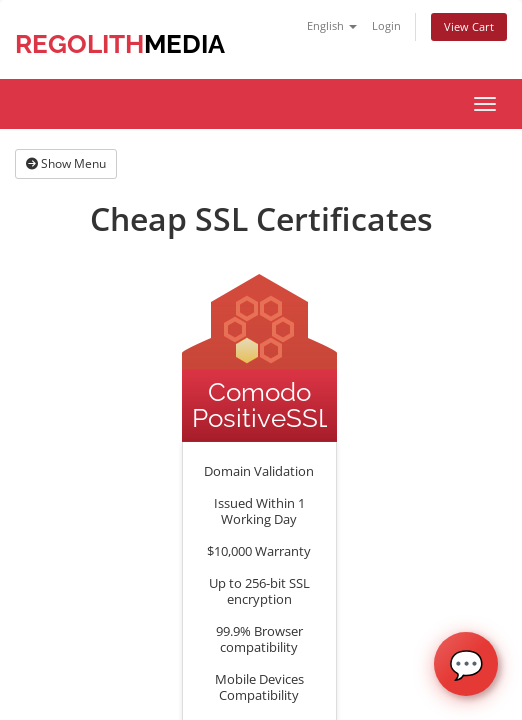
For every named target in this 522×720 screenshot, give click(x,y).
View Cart (469, 26)
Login (386, 25)
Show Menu (66, 163)
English (332, 25)
